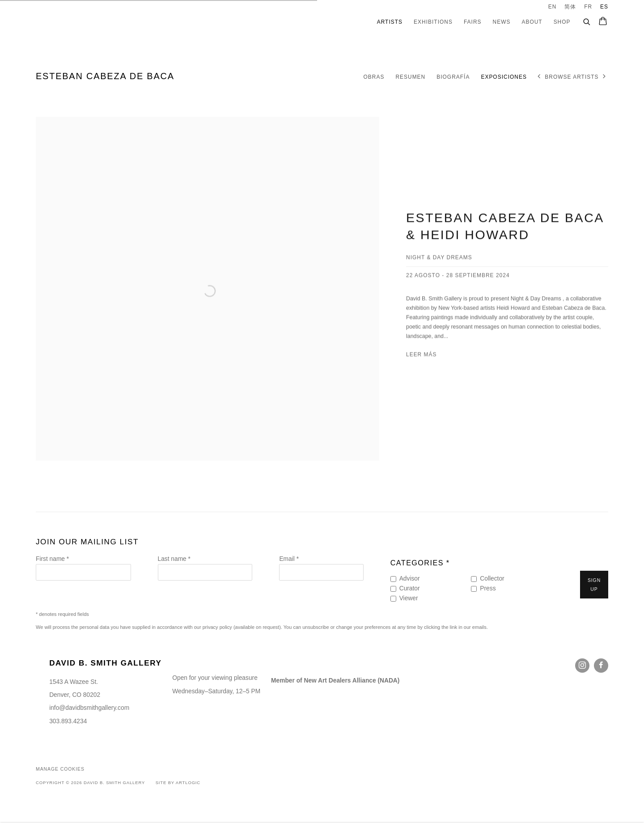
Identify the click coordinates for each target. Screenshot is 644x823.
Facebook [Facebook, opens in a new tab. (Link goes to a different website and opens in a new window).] (601, 666)
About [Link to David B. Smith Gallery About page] (532, 22)
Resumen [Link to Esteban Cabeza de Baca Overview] (410, 77)
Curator (410, 588)
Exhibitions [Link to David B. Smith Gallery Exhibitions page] (433, 22)
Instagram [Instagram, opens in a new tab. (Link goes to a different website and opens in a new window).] (582, 666)
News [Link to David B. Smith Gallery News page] (502, 22)
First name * (52, 559)
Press (488, 588)
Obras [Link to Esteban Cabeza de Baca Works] (374, 77)
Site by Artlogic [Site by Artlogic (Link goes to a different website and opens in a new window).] (178, 783)
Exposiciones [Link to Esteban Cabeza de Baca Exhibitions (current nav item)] (504, 77)
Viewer (409, 598)
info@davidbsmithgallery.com (89, 708)
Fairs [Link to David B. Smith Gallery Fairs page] (473, 22)
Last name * (174, 559)
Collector (492, 579)
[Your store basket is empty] (603, 22)
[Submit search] (587, 21)
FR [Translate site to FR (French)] (588, 7)
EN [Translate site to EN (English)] (553, 7)
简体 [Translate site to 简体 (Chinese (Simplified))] (570, 7)
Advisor (410, 579)
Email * (289, 559)
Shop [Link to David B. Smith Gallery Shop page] (562, 22)
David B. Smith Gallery (76, 22)
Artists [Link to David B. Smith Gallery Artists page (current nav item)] (390, 22)
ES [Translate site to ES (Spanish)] (604, 7)
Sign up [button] (594, 585)
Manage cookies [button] (60, 769)
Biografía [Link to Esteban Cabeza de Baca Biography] (453, 77)
